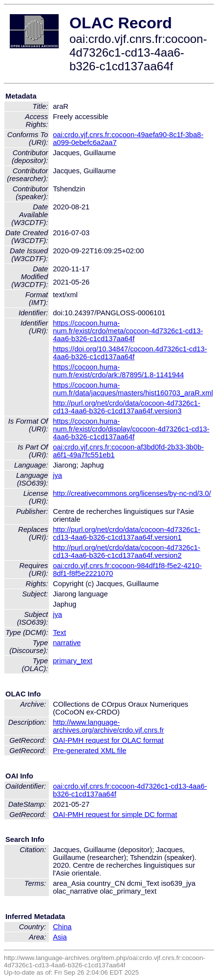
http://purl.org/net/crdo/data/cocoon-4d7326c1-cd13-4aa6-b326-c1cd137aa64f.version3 (126, 407)
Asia (60, 937)
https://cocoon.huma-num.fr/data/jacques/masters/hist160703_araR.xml (133, 389)
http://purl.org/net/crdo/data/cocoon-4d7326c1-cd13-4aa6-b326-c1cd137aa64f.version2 (126, 551)
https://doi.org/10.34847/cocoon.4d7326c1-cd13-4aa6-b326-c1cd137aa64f (130, 353)
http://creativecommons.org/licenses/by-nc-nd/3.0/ (132, 493)
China (62, 927)
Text (59, 633)
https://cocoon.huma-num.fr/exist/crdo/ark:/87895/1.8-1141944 (118, 371)
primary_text (73, 661)
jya (57, 475)
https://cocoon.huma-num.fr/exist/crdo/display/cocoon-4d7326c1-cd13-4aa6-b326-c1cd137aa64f (131, 429)
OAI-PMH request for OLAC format (108, 740)
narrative (67, 643)
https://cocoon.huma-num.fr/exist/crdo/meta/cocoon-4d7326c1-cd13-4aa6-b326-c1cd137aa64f (128, 331)
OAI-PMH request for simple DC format (115, 815)
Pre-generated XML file (89, 751)
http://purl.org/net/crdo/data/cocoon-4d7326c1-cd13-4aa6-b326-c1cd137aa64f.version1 (126, 533)
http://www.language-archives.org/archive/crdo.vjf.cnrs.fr (108, 726)
